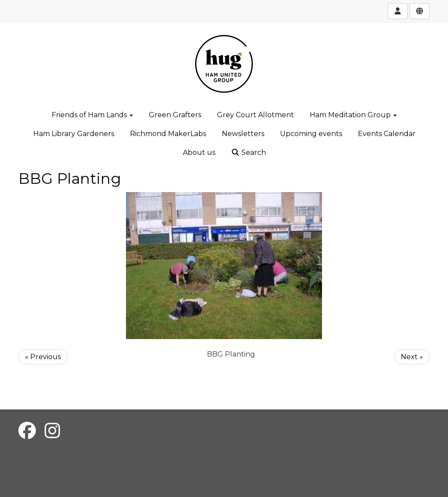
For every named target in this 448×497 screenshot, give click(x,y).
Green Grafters (175, 115)
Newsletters (243, 134)
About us (199, 152)
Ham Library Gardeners (74, 134)
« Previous (43, 357)
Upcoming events (311, 134)
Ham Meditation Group (353, 115)
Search (248, 152)
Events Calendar (387, 134)
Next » (412, 357)
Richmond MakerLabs (168, 134)
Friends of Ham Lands (92, 115)
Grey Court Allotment (255, 115)
